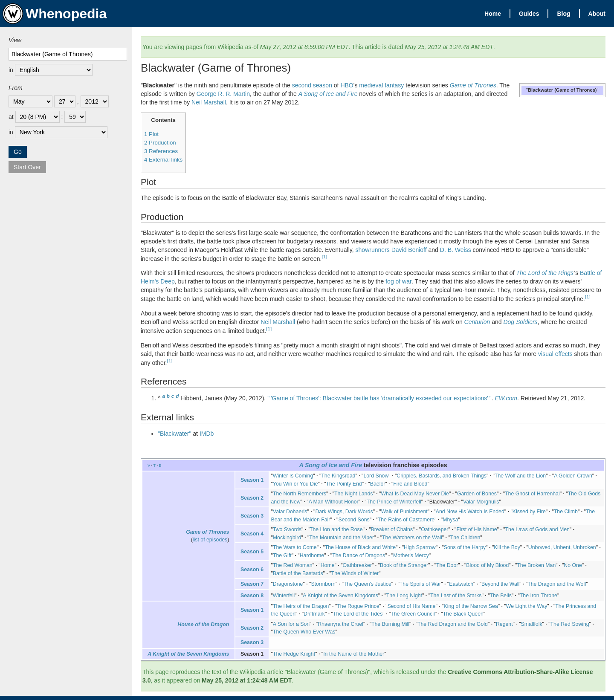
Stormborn (323, 584)
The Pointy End (344, 484)
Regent (504, 624)
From (16, 88)
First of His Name (476, 529)
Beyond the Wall (500, 584)
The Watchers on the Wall (412, 538)
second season (312, 85)
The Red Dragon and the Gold (453, 624)
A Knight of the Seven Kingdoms (340, 596)
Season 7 (252, 584)
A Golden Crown (573, 476)
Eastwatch (461, 584)
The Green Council (413, 614)
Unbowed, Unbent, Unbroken (562, 547)
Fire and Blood (410, 484)
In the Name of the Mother (354, 654)
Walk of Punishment (404, 512)
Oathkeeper (434, 529)
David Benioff (409, 250)
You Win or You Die (295, 484)
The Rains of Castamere (406, 520)
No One (573, 565)
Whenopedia (55, 14)
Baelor (378, 484)
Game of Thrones (473, 85)
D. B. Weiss (456, 250)
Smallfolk (532, 624)
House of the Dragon (203, 625)
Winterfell (284, 596)
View (15, 40)
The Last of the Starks (456, 596)
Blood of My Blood (487, 565)
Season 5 (252, 552)
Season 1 (252, 480)
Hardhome (312, 555)
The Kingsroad (338, 476)
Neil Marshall (209, 102)
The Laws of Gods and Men (537, 529)
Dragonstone (288, 584)
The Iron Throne (539, 596)
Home (493, 14)
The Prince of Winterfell (394, 502)
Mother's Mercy (411, 555)
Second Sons (354, 520)
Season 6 (252, 570)
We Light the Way (527, 606)
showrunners (373, 250)
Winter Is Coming (293, 476)
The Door (447, 565)
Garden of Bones (477, 494)
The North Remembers (300, 494)
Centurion (477, 322)
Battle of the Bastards (298, 573)
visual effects (555, 354)
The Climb (566, 512)
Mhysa (450, 520)
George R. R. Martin (223, 94)
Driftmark (314, 614)
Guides (529, 14)
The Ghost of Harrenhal (532, 494)
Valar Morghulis (481, 502)
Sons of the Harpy (465, 547)
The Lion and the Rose (336, 529)
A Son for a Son (291, 624)
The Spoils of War (420, 584)
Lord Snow (376, 476)
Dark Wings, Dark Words (344, 512)
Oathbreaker (357, 565)
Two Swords (287, 529)
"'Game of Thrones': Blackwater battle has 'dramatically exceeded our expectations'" (379, 398)
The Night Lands (353, 494)
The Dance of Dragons (359, 555)
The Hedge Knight (294, 654)
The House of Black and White (360, 547)
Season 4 (252, 534)
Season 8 (252, 596)
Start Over (27, 167)
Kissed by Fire (529, 512)
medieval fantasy (381, 85)
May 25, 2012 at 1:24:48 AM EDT (247, 680)
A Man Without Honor (334, 502)
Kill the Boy (507, 547)
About (597, 14)
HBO (347, 85)
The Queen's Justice (368, 584)
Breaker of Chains (392, 529)
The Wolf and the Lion (520, 476)
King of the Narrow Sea (471, 606)
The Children (465, 538)
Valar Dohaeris (290, 512)
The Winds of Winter (355, 573)
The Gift (282, 555)
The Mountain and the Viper (342, 538)
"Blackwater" (174, 434)
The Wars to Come (295, 547)
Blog (563, 14)
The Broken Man (536, 565)
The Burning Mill (390, 624)
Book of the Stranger (404, 565)
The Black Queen (463, 614)
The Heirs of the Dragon (301, 606)
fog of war (398, 281)
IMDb (207, 434)
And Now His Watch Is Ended (470, 512)
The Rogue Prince (358, 606)
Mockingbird (287, 538)
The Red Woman (293, 565)
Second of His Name (412, 606)
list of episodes (210, 540)
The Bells (501, 596)
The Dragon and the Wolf (557, 584)
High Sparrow (420, 547)
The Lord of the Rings (545, 273)
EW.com (506, 398)
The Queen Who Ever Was (304, 632)
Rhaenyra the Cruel (340, 624)
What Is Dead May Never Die (415, 494)
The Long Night (404, 596)
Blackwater (442, 502)
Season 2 (252, 498)
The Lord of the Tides (358, 614)
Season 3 (252, 516)
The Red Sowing (570, 624)
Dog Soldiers (520, 322)
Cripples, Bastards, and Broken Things (442, 476)
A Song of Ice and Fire (328, 94)
